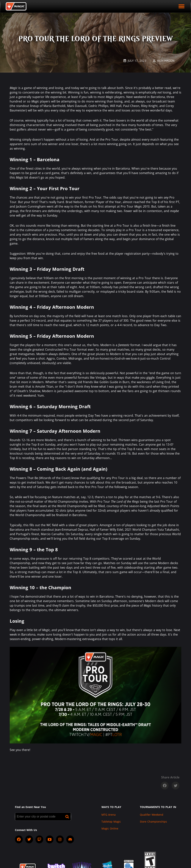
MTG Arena (109, 815)
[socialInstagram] (60, 839)
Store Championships (153, 822)
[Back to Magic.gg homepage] (16, 6)
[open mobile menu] (181, 6)
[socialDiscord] (70, 839)
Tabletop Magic (111, 822)
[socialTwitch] (39, 839)
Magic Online (110, 828)
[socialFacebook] (19, 839)
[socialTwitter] (29, 839)
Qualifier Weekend (152, 815)
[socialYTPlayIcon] (50, 839)
